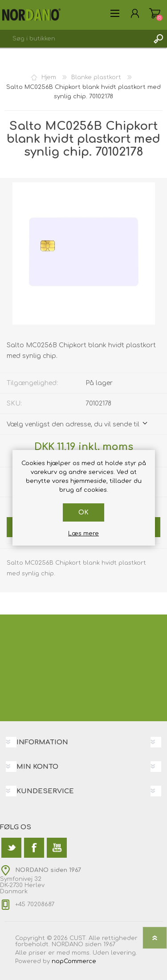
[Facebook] (34, 848)
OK (83, 512)
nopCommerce (74, 961)
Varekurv (155, 13)
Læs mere (83, 534)
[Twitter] (11, 848)
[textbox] (75, 39)
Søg (158, 39)
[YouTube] (57, 848)
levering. (124, 953)
